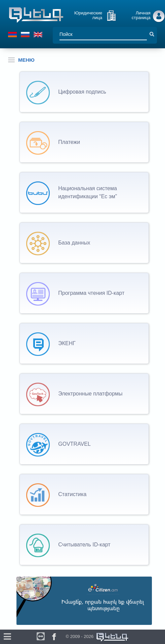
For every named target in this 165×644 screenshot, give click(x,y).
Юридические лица (88, 15)
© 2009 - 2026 (98, 637)
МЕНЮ (21, 60)
